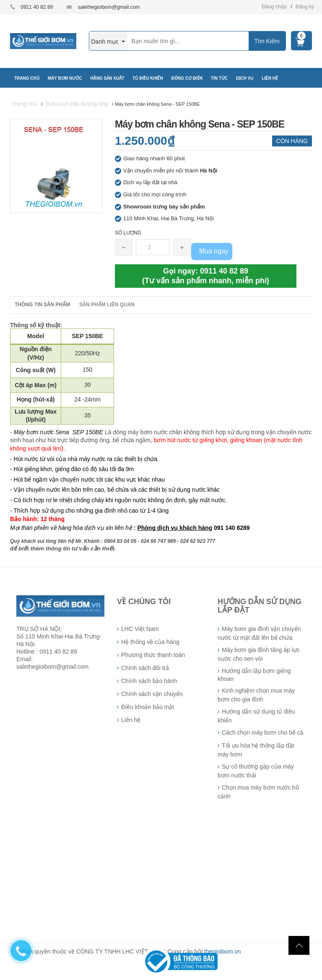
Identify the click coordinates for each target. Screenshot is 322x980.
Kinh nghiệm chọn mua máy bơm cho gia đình (256, 695)
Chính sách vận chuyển (152, 694)
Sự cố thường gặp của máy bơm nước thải (256, 771)
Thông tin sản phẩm (42, 305)
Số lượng (128, 233)
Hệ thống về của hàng (150, 642)
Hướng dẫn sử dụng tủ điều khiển (256, 716)
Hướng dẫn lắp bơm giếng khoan (254, 675)
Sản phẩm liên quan (107, 305)
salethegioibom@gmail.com (109, 7)
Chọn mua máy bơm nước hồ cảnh (258, 792)
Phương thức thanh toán (153, 655)
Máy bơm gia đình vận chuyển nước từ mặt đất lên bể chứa (259, 633)
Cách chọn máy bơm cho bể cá (263, 732)
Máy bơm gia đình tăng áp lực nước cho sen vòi (259, 654)
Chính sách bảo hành (149, 681)
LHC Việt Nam (140, 629)
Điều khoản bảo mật (148, 707)
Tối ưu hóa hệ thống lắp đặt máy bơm (256, 750)
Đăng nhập (274, 7)
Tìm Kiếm (267, 41)
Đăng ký (305, 7)
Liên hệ (131, 720)
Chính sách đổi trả (145, 668)
